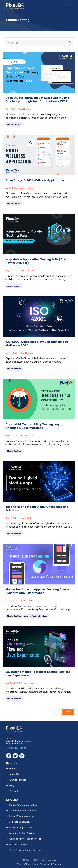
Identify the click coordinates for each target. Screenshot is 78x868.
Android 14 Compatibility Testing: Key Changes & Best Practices (33, 426)
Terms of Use (24, 864)
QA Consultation (18, 780)
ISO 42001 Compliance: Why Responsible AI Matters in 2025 (37, 344)
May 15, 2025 (12, 270)
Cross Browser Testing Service (25, 850)
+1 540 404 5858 (16, 748)
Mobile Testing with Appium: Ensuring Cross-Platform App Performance (38, 591)
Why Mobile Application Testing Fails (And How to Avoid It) (36, 261)
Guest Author (27, 270)
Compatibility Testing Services (25, 839)
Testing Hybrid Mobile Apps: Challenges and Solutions (37, 509)
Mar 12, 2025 (11, 436)
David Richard (25, 109)
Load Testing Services (21, 827)
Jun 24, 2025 (11, 188)
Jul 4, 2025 (10, 109)
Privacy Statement (41, 864)
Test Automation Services (23, 811)
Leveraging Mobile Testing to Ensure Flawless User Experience (38, 674)
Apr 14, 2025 (11, 353)
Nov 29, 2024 (12, 683)
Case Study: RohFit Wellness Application (35, 180)
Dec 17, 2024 (12, 518)
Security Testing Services (22, 833)
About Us (14, 774)
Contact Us (15, 791)
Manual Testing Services (22, 816)
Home (12, 769)
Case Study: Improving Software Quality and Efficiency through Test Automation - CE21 (37, 100)
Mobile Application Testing (23, 805)
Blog (12, 785)
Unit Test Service (18, 844)
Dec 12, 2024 (12, 601)
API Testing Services (20, 822)
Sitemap (57, 864)
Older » (68, 712)
